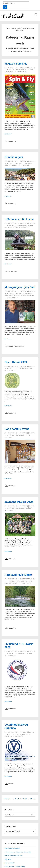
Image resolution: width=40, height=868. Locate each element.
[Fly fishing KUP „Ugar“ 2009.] (32, 651)
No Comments (22, 72)
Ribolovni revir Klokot (18, 575)
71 (18, 799)
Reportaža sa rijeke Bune (12, 848)
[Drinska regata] (32, 161)
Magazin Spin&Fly (16, 64)
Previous (7, 799)
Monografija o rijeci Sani (20, 287)
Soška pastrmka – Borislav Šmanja (15, 867)
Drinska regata (14, 157)
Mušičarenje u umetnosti (24, 70)
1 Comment (10, 371)
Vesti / (17, 28)
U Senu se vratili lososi (19, 219)
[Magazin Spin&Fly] (32, 68)
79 (31, 799)
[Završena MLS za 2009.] (32, 506)
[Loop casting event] (32, 433)
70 (16, 799)
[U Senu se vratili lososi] (32, 223)
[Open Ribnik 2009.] (32, 366)
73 (23, 799)
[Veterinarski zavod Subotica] (32, 732)
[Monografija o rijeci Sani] (32, 291)
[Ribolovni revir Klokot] (32, 579)
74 (26, 799)
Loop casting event (17, 429)
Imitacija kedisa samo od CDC (13, 856)
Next (34, 799)
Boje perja (8, 859)
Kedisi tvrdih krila (10, 863)
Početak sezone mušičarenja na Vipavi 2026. (18, 852)
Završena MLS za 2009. (19, 502)
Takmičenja (28, 368)
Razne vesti (9, 72)
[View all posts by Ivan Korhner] (12, 68)
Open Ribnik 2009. (16, 362)
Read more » (8, 134)
